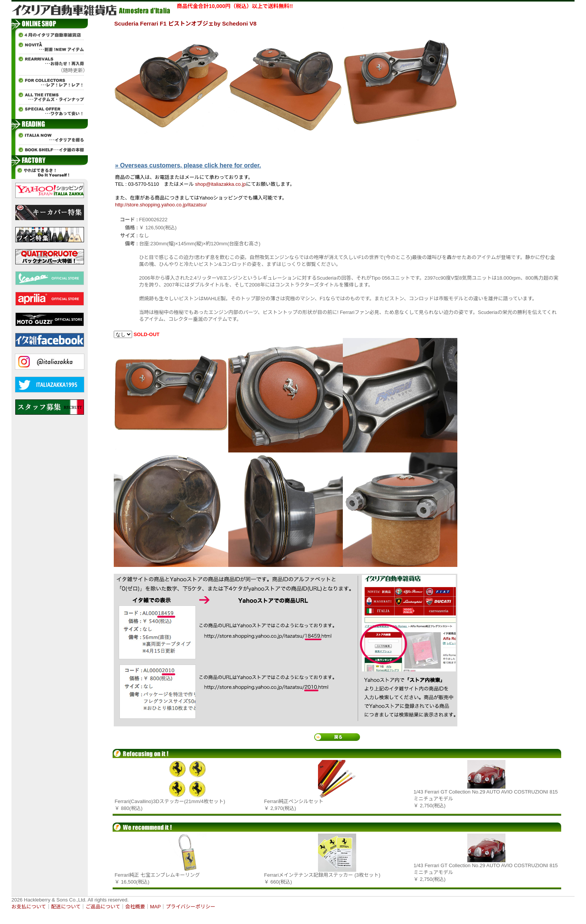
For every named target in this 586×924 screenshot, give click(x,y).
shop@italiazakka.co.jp (220, 184)
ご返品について (103, 907)
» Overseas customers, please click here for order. (188, 165)
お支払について (29, 907)
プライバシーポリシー (190, 907)
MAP (155, 907)
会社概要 (135, 907)
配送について (66, 907)
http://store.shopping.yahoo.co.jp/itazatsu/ (161, 205)
